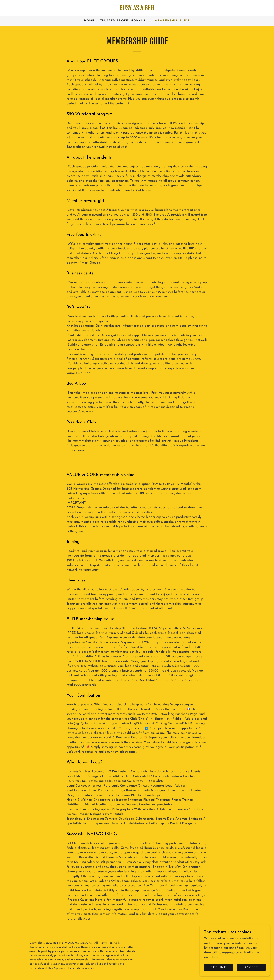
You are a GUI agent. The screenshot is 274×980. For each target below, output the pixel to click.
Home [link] (89, 21)
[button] (125, 21)
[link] (137, 10)
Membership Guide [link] (172, 21)
